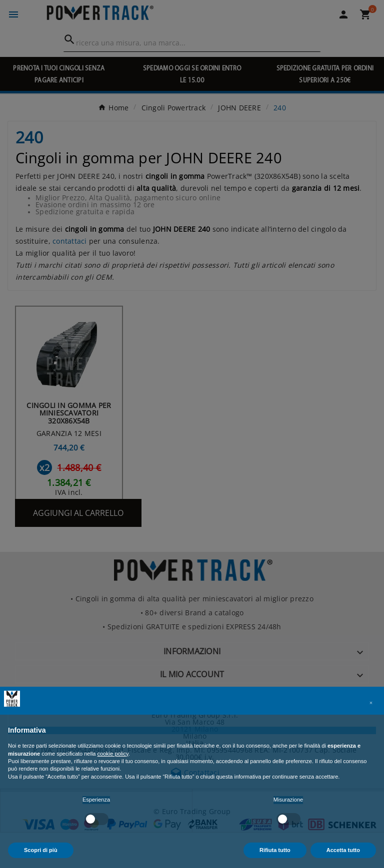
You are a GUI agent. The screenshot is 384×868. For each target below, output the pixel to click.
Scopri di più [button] (41, 850)
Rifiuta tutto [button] (275, 850)
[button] (371, 703)
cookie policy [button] (113, 754)
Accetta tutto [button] (343, 850)
